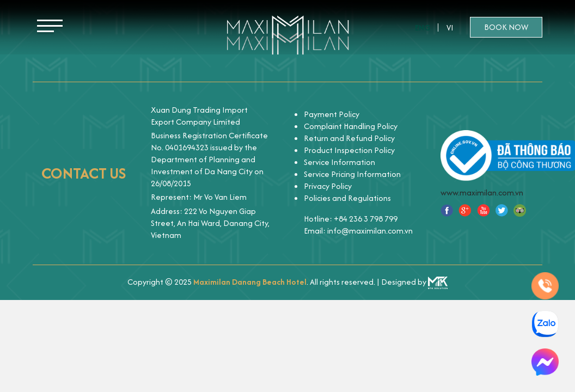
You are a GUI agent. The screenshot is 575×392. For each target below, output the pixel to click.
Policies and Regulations (347, 198)
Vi (450, 27)
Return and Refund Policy (349, 138)
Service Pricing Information (352, 174)
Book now (506, 27)
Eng (423, 27)
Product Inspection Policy (349, 150)
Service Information (340, 162)
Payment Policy (332, 114)
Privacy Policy (328, 186)
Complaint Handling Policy (351, 126)
